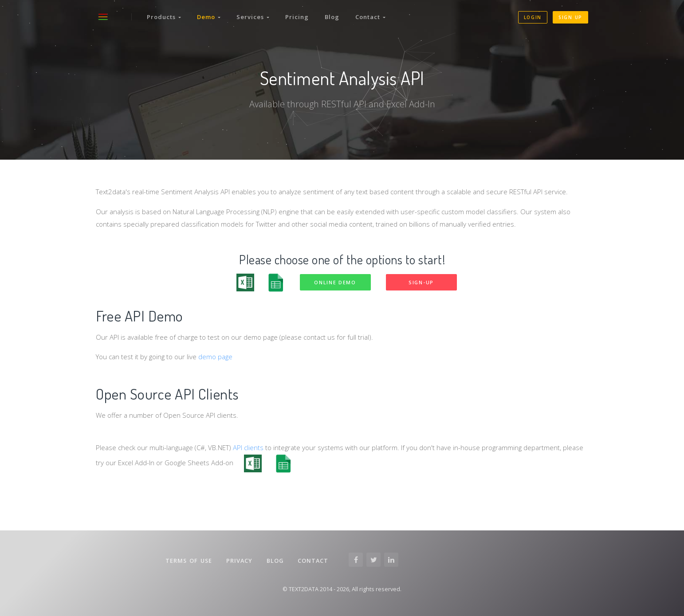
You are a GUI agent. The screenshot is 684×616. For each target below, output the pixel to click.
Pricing (297, 17)
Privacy (239, 561)
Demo (209, 17)
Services (253, 17)
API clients (248, 447)
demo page (215, 357)
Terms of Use (189, 561)
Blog (332, 17)
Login (533, 17)
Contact (370, 17)
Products (164, 17)
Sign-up (421, 282)
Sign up (570, 17)
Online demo (335, 282)
